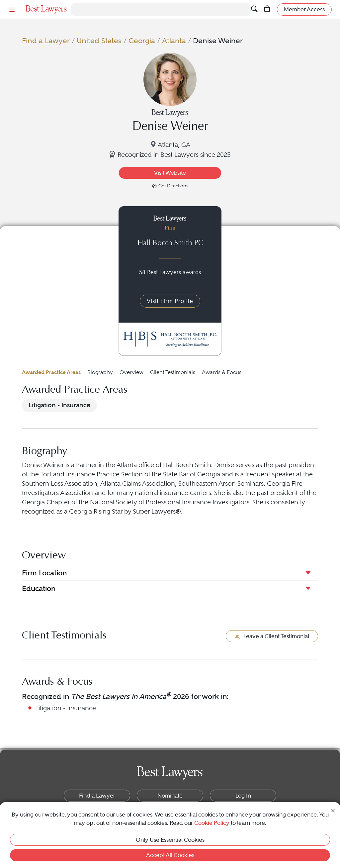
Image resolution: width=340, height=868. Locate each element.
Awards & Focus (222, 372)
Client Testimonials (173, 372)
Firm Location (44, 573)
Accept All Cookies (170, 855)
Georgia (142, 41)
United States (99, 41)
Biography (100, 372)
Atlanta (174, 41)
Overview (131, 372)
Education (39, 588)
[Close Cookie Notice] (333, 810)
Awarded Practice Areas (51, 372)
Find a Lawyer (46, 41)
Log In (243, 796)
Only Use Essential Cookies (170, 840)
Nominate (170, 796)
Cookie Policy (212, 823)
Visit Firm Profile (170, 301)
